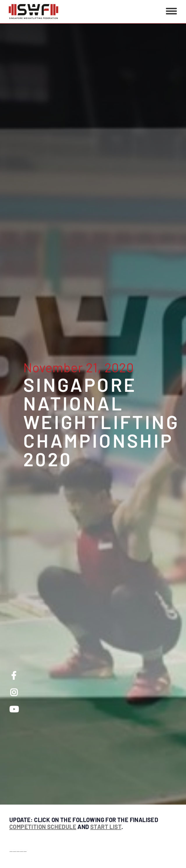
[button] (171, 12)
